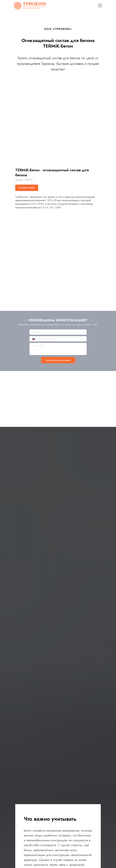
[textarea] (58, 349)
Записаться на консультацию (58, 360)
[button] (27, 188)
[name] (58, 332)
